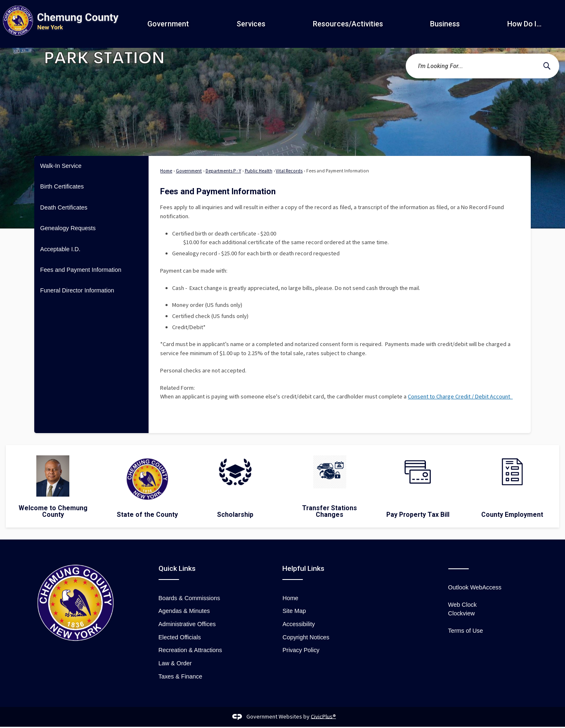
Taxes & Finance (180, 676)
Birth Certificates (62, 186)
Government (189, 171)
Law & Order (175, 663)
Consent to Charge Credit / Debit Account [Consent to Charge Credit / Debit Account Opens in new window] (460, 396)
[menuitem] (91, 166)
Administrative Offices (187, 624)
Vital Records (289, 171)
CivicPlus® (323, 716)
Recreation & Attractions (190, 650)
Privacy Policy (301, 650)
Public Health (259, 171)
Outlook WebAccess (475, 587)
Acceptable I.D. (60, 249)
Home (166, 171)
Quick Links (177, 568)
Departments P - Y (223, 171)
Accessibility (298, 624)
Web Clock (462, 605)
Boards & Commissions (189, 598)
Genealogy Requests (68, 228)
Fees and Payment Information (81, 270)
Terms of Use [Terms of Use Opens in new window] (466, 631)
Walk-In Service (61, 166)
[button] (547, 66)
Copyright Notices (306, 637)
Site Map (294, 611)
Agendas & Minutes (184, 611)
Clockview (462, 613)
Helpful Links (303, 568)
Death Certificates (64, 207)
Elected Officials (180, 637)
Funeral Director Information (77, 290)
